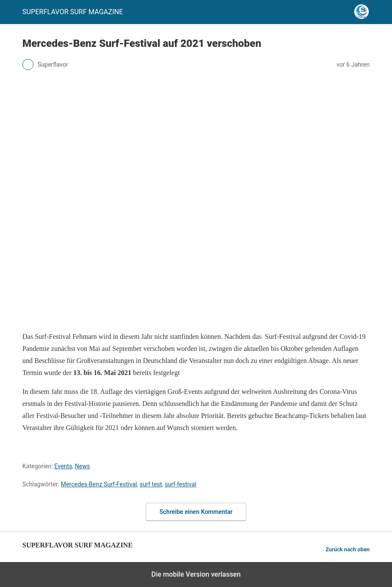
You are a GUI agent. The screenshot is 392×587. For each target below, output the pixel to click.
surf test (151, 484)
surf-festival (181, 484)
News (82, 466)
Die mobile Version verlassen (196, 574)
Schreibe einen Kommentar (196, 512)
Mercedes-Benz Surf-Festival (99, 484)
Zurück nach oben (348, 549)
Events (63, 466)
